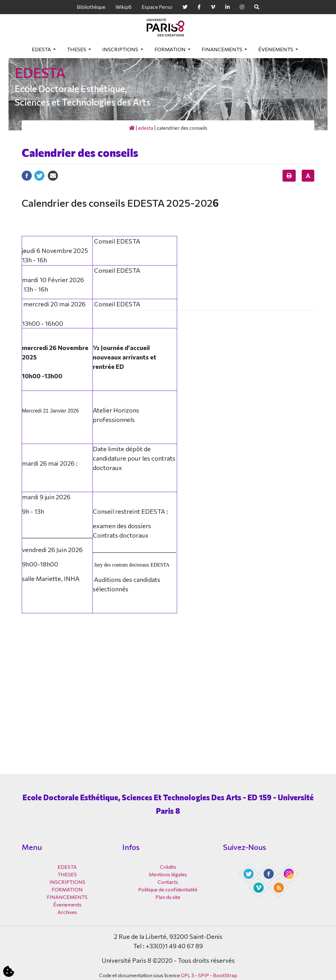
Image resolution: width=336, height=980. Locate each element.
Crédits (168, 867)
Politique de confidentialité (168, 889)
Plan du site (168, 897)
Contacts (168, 882)
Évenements (276, 49)
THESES (77, 49)
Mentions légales (168, 874)
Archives (67, 912)
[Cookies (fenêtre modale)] (9, 972)
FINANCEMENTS (222, 49)
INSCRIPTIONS (121, 49)
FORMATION (171, 49)
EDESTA (42, 49)
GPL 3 (188, 975)
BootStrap (225, 975)
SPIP (204, 975)
